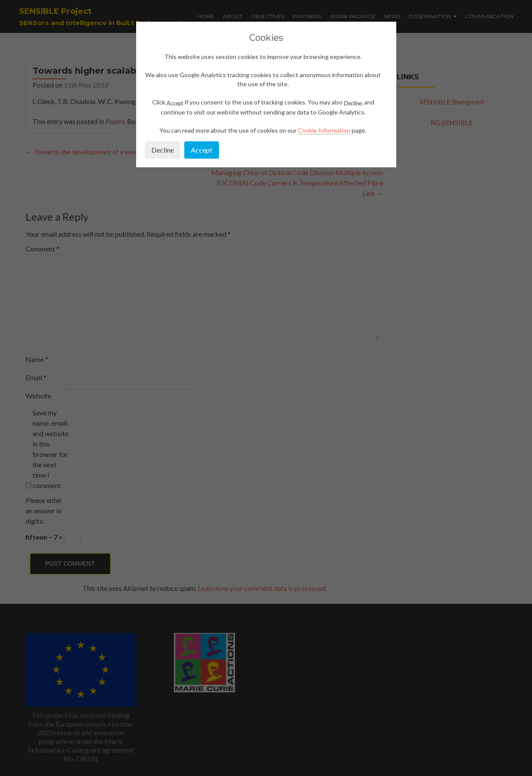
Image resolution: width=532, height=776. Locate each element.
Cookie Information (324, 130)
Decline (163, 150)
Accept (202, 150)
